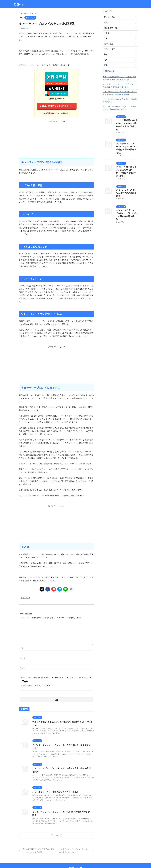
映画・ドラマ (25, 597)
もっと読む (58, 827)
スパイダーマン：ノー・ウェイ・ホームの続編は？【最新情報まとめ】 (120, 86)
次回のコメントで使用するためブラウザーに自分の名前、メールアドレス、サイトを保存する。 (58, 676)
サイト (23, 667)
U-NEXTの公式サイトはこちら (56, 106)
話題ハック (20, 4)
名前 (22, 647)
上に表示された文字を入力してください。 (36, 684)
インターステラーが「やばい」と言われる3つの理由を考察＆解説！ (61, 808)
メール (23, 657)
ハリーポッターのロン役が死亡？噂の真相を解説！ (54, 787)
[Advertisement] (57, 139)
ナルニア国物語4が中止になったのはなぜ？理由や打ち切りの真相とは (62, 721)
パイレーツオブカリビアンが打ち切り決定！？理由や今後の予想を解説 (120, 93)
